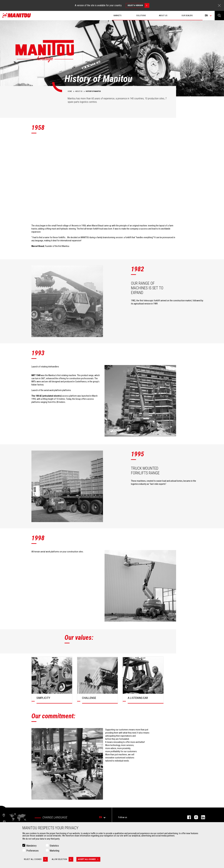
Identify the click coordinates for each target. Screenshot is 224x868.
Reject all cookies (36, 859)
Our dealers (187, 15)
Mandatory (31, 846)
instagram (195, 817)
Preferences (32, 851)
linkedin (202, 817)
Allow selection (62, 859)
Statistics (54, 846)
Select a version (138, 5)
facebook (188, 817)
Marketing (54, 851)
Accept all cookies (89, 859)
